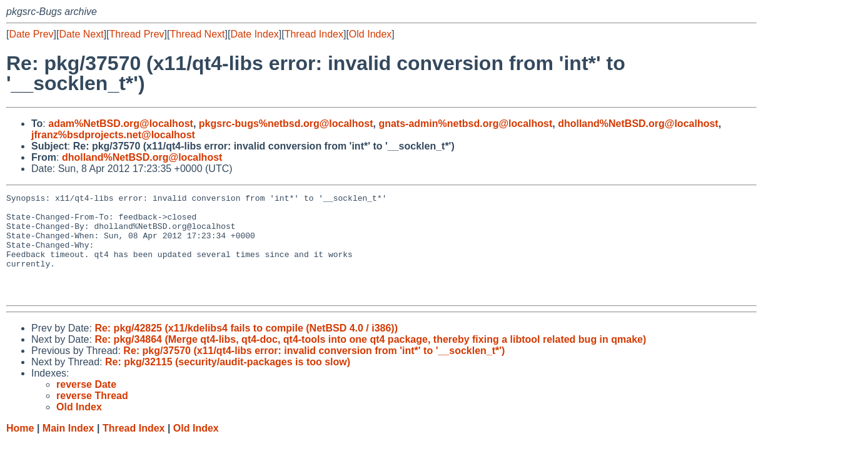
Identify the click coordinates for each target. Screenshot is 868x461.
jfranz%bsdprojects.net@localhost (113, 135)
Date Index (254, 34)
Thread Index (314, 34)
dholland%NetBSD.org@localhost (638, 124)
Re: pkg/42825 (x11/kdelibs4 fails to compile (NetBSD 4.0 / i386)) (246, 349)
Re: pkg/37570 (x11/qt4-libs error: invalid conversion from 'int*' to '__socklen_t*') (314, 371)
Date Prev (31, 34)
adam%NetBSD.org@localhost (121, 124)
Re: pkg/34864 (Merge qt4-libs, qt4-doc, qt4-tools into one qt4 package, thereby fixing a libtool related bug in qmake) (370, 360)
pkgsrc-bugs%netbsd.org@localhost (286, 124)
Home (20, 449)
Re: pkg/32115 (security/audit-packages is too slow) (228, 382)
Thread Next (197, 34)
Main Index (68, 449)
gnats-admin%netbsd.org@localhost (465, 124)
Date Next (81, 34)
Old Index (370, 34)
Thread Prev (137, 34)
